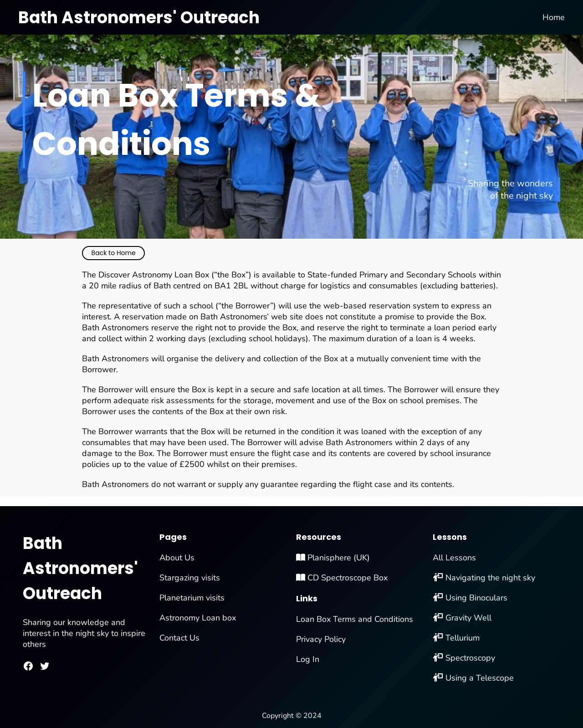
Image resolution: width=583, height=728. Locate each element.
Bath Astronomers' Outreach (139, 18)
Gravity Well (468, 618)
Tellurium (463, 638)
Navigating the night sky (490, 578)
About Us (177, 558)
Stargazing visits (190, 578)
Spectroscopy (470, 658)
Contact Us (179, 638)
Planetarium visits (192, 598)
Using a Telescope (480, 678)
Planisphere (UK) (333, 558)
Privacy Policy (321, 639)
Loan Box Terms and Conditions (355, 619)
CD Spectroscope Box (342, 578)
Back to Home (114, 253)
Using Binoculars (476, 598)
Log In (308, 659)
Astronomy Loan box (198, 618)
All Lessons (454, 558)
